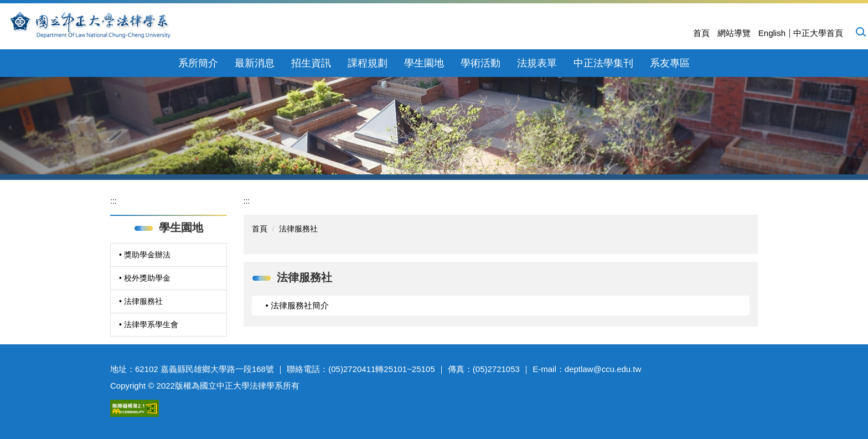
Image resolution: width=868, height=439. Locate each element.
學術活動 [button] (480, 63)
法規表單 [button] (537, 63)
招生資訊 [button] (311, 63)
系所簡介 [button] (198, 63)
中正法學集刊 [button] (603, 63)
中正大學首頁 (818, 33)
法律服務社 (298, 229)
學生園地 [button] (424, 63)
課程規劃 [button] (368, 63)
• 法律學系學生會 (149, 324)
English (772, 33)
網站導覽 (734, 33)
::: (113, 201)
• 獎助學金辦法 (145, 255)
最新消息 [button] (255, 63)
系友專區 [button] (670, 63)
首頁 (701, 33)
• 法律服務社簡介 (297, 305)
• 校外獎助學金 (145, 278)
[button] (860, 32)
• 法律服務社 (141, 301)
